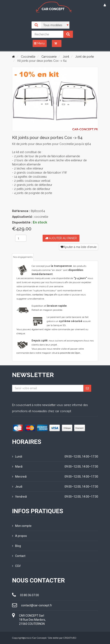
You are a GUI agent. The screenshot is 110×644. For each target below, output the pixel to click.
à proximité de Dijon (69, 353)
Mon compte (22, 526)
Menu (39, 43)
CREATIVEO (70, 638)
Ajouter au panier (61, 238)
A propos (19, 536)
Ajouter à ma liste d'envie (79, 247)
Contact (19, 556)
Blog (16, 546)
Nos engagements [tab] (23, 257)
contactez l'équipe (43, 295)
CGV (16, 566)
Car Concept (39, 638)
